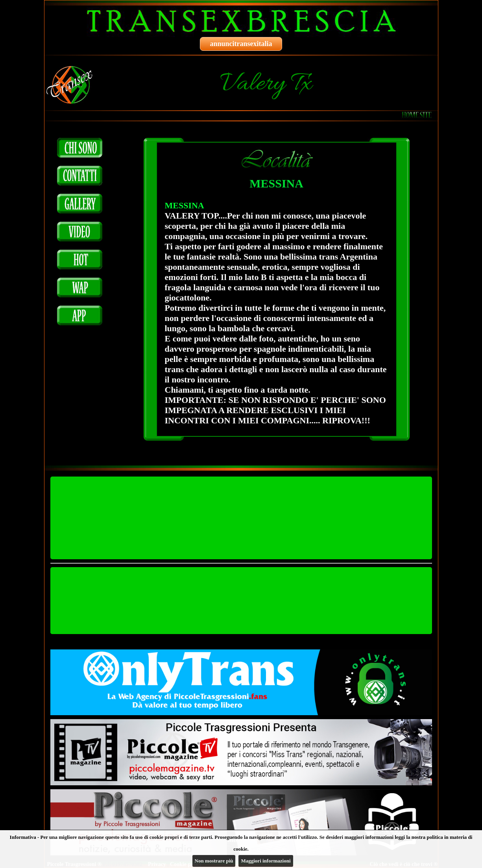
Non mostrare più (214, 861)
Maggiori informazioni (266, 861)
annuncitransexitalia (241, 44)
